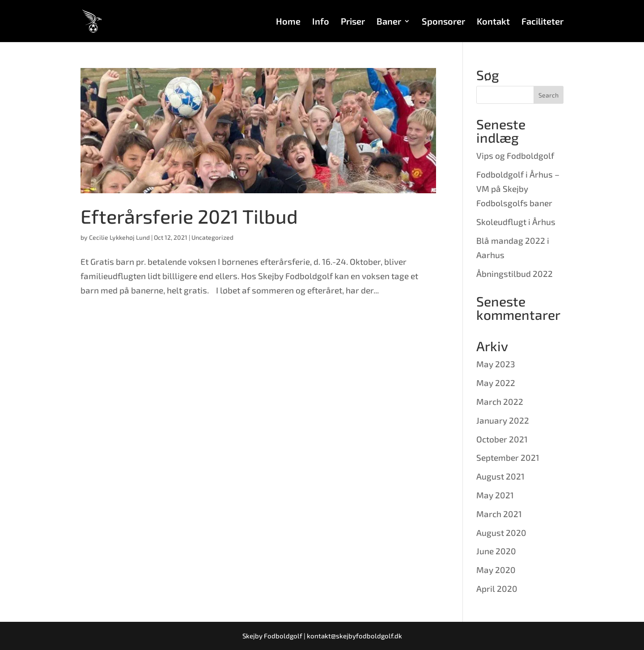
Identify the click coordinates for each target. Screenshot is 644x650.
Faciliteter (542, 22)
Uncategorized (212, 237)
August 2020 (501, 533)
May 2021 (495, 495)
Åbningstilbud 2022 (515, 274)
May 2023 (496, 364)
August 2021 (500, 476)
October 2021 (502, 439)
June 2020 (496, 551)
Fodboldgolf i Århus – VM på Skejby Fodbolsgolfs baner (518, 189)
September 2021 (508, 457)
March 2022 (500, 401)
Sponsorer (443, 22)
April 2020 (497, 588)
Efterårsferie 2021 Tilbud (189, 216)
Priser (353, 22)
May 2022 (496, 383)
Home (288, 22)
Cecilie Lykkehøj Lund (119, 237)
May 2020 (496, 570)
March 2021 (499, 514)
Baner (389, 22)
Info (321, 22)
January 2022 (503, 420)
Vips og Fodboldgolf (515, 155)
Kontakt (493, 22)
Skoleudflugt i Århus (516, 222)
